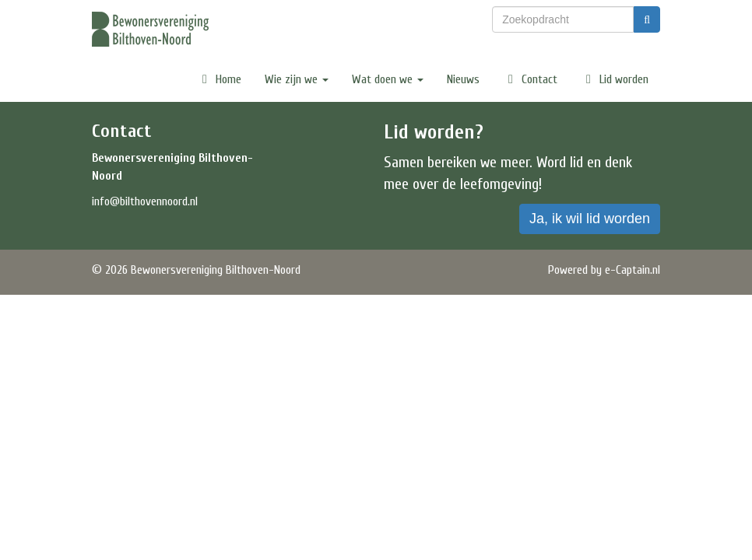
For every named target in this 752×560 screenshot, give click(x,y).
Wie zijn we (297, 79)
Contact (530, 79)
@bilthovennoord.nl (145, 201)
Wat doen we (388, 79)
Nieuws (463, 79)
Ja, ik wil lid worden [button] (590, 219)
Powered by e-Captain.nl (604, 270)
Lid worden (615, 79)
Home (219, 79)
